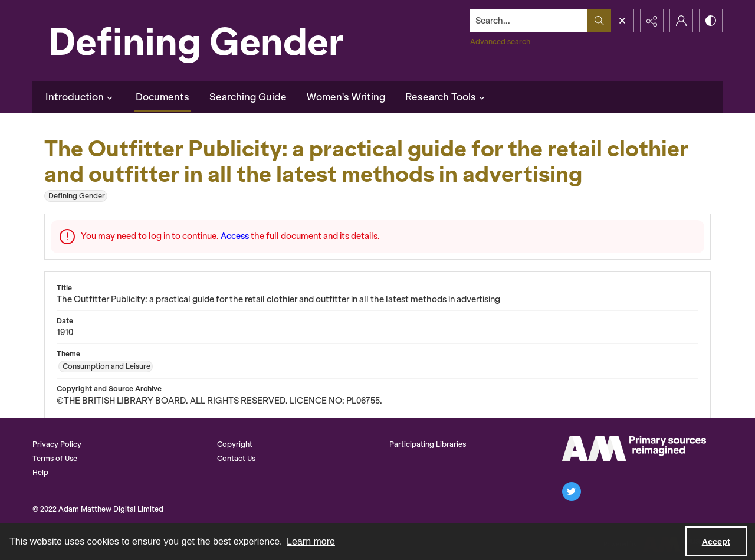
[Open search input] (622, 21)
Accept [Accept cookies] (716, 542)
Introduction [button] (81, 97)
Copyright (235, 444)
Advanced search (500, 42)
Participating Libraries (428, 444)
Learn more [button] (311, 541)
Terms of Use (55, 458)
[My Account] (681, 21)
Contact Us (236, 458)
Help (40, 472)
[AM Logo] (634, 448)
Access (235, 236)
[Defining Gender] (221, 40)
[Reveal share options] (652, 21)
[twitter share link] (572, 492)
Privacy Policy (57, 444)
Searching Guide (248, 97)
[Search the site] (529, 21)
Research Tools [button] (447, 97)
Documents (163, 97)
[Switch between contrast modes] (711, 21)
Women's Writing (346, 97)
